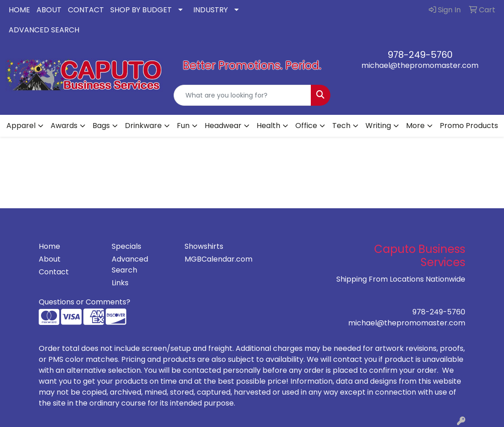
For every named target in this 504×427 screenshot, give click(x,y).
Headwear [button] (223, 126)
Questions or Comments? (85, 302)
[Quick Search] (243, 95)
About (50, 259)
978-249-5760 (420, 55)
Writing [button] (378, 126)
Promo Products (469, 126)
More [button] (415, 126)
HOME (19, 10)
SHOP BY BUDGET (141, 10)
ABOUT (49, 10)
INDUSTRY (211, 10)
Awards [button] (64, 126)
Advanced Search (130, 265)
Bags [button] (101, 126)
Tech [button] (341, 126)
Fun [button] (183, 126)
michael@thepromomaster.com (420, 65)
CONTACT (86, 10)
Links (120, 283)
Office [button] (306, 126)
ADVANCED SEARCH (44, 30)
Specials (126, 246)
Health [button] (268, 126)
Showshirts (204, 246)
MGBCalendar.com (216, 259)
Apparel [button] (21, 126)
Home (49, 246)
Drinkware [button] (143, 126)
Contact (54, 272)
